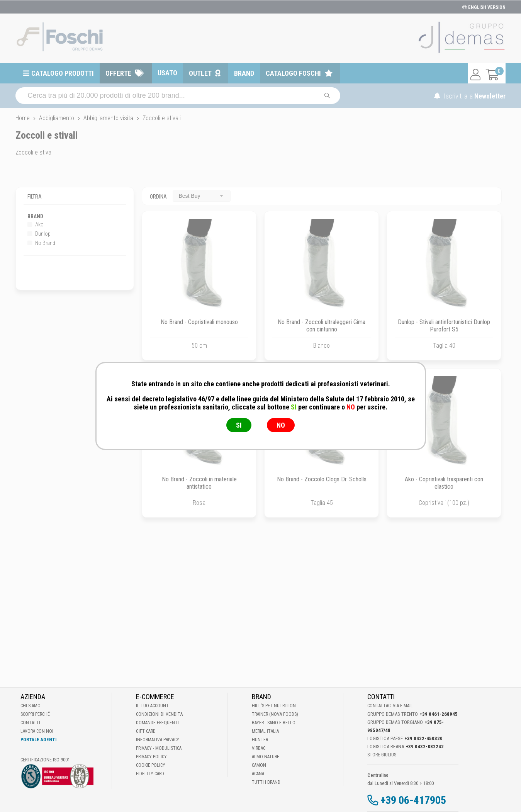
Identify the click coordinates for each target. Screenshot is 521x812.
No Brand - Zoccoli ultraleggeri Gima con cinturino (322, 326)
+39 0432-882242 (425, 747)
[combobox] (202, 196)
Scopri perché (35, 714)
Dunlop (39, 234)
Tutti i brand (266, 782)
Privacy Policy (151, 757)
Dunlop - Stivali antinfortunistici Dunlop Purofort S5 (444, 326)
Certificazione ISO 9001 (45, 760)
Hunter (260, 740)
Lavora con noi (37, 731)
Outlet (200, 73)
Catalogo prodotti (63, 73)
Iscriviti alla (470, 96)
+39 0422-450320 (423, 738)
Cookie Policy (151, 765)
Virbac (259, 748)
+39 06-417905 (413, 800)
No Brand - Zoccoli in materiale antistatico (199, 483)
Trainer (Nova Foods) (275, 714)
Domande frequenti (157, 723)
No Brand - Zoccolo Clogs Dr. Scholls (322, 479)
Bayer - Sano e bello (274, 723)
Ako (36, 224)
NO (281, 425)
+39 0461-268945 (439, 714)
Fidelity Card (150, 774)
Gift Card (146, 731)
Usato (167, 73)
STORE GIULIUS (382, 755)
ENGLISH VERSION (484, 7)
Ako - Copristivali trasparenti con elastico (444, 483)
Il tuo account (152, 706)
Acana (258, 774)
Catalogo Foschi (293, 73)
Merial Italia (265, 731)
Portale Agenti (38, 740)
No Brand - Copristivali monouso (199, 322)
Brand (244, 73)
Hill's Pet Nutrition (274, 706)
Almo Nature (266, 757)
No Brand (41, 243)
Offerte (118, 73)
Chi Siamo (31, 706)
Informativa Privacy (158, 740)
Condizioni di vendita (159, 714)
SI (239, 425)
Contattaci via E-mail (390, 706)
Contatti (30, 723)
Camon (259, 765)
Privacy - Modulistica (159, 748)
